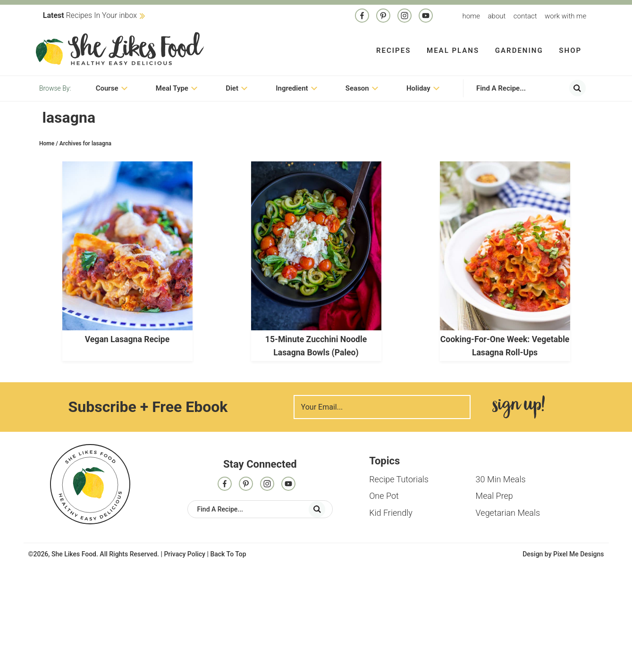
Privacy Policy (185, 555)
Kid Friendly (391, 514)
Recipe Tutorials (399, 481)
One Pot (384, 497)
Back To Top (228, 555)
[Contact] (426, 17)
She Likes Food (120, 50)
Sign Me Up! (518, 408)
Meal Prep (494, 497)
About (497, 16)
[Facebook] (362, 17)
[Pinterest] (383, 17)
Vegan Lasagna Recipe (127, 341)
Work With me (565, 16)
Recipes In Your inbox (90, 15)
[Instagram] (404, 17)
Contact (525, 16)
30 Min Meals (501, 481)
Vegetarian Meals (508, 514)
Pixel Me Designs (579, 555)
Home (471, 16)
